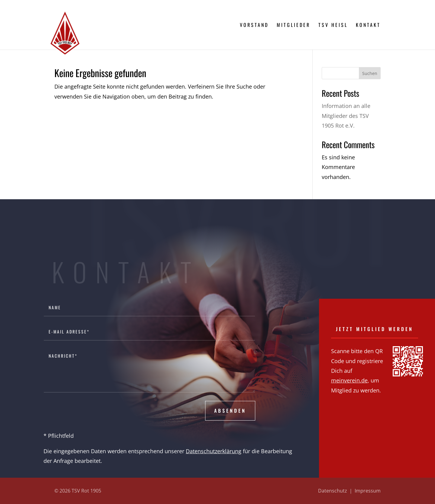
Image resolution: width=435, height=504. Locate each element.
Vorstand (254, 26)
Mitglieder (293, 26)
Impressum (368, 491)
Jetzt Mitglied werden (375, 329)
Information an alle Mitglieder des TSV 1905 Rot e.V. (346, 116)
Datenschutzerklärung (214, 451)
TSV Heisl (333, 26)
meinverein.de (349, 380)
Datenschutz (333, 491)
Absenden (230, 411)
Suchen (370, 73)
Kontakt (368, 26)
